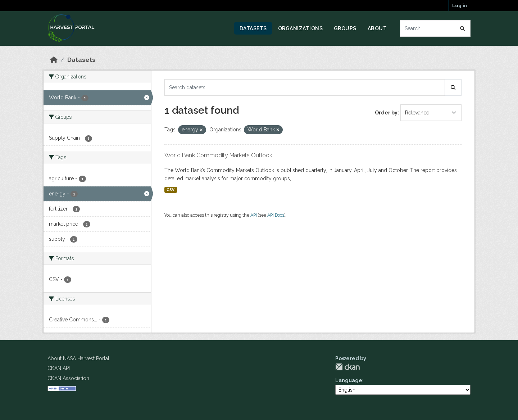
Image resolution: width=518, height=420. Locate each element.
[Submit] (463, 28)
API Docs (276, 215)
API (254, 215)
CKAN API (59, 368)
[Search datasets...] (435, 28)
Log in (460, 6)
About (377, 28)
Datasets (253, 28)
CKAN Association (68, 378)
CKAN (347, 367)
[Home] (54, 60)
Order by (386, 113)
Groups (345, 28)
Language (349, 380)
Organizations (301, 28)
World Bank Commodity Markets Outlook (218, 155)
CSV (171, 190)
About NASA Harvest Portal (78, 358)
